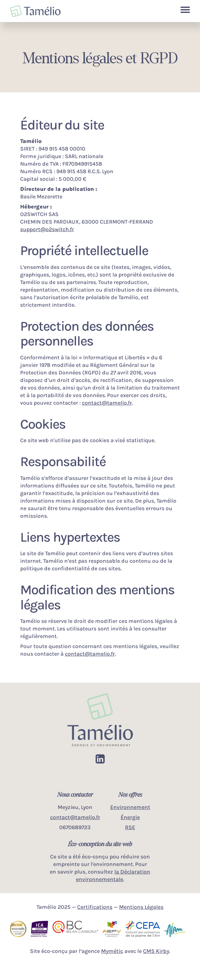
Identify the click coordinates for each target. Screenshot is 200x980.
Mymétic (112, 951)
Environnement (130, 807)
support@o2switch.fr (47, 229)
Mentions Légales (141, 907)
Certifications (95, 907)
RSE (130, 827)
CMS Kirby (156, 951)
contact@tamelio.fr (107, 403)
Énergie (130, 817)
